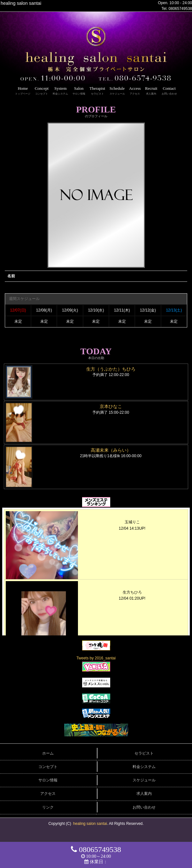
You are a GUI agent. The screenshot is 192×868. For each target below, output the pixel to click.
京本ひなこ (111, 406)
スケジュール (144, 780)
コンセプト (48, 767)
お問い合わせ (144, 807)
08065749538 (180, 9)
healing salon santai (90, 824)
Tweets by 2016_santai (96, 658)
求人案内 (144, 794)
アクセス (48, 794)
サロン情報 (48, 780)
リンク (48, 807)
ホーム (48, 753)
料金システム (144, 767)
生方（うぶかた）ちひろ (111, 369)
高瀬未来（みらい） (111, 450)
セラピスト (144, 753)
